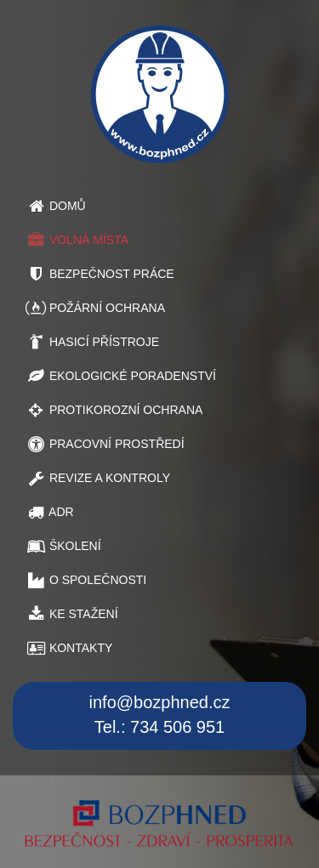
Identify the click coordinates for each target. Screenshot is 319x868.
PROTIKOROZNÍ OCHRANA (114, 410)
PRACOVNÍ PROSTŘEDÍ (105, 444)
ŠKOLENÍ (63, 546)
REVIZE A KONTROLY (98, 478)
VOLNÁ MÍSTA (77, 240)
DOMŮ (56, 206)
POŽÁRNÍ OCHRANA (95, 308)
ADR (50, 512)
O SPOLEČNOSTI (86, 580)
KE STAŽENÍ (72, 614)
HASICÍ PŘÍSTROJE (92, 342)
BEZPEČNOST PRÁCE (100, 274)
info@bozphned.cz (160, 702)
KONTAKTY (69, 648)
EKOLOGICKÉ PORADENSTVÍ (121, 376)
